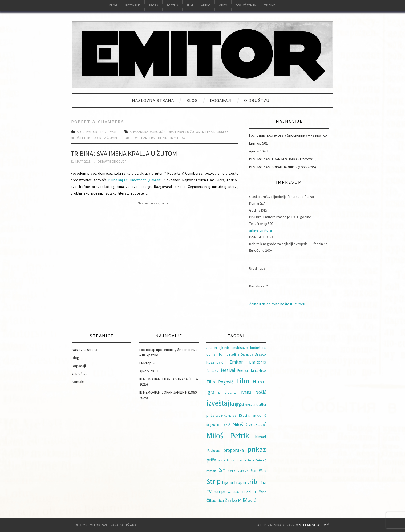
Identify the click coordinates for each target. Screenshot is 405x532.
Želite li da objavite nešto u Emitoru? (278, 304)
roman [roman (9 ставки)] (211, 471)
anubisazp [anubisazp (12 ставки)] (240, 348)
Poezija (172, 5)
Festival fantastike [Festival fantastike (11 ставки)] (252, 370)
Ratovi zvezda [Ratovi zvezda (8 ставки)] (236, 460)
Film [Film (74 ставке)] (243, 381)
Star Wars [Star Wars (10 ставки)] (258, 471)
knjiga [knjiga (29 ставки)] (237, 404)
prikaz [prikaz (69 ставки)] (257, 449)
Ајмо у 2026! (259, 151)
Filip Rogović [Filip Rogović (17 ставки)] (220, 382)
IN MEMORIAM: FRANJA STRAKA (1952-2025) (283, 159)
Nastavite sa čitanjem (155, 203)
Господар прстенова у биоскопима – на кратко (288, 135)
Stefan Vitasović (314, 525)
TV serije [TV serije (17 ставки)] (216, 492)
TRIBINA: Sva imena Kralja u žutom (124, 154)
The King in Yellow (171, 138)
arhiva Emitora (260, 230)
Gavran (170, 132)
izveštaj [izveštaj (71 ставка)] (218, 403)
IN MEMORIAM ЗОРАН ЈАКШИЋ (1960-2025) (283, 167)
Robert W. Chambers (139, 138)
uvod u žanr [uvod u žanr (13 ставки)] (254, 492)
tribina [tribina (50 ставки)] (256, 482)
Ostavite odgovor (112, 161)
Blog (113, 5)
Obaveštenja (246, 5)
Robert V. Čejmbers (106, 138)
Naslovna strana (153, 100)
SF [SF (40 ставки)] (222, 470)
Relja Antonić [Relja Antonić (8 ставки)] (257, 460)
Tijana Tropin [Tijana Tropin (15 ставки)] (234, 482)
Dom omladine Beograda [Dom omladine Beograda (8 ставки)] (236, 354)
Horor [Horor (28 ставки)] (259, 382)
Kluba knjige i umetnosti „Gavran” (135, 180)
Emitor (92, 132)
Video (223, 5)
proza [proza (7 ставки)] (221, 461)
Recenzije (133, 5)
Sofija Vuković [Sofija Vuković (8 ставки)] (238, 471)
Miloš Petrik (80, 138)
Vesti (114, 132)
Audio (206, 5)
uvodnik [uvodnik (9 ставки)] (234, 492)
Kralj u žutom (189, 132)
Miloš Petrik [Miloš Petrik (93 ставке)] (228, 436)
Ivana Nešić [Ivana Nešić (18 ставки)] (253, 392)
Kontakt (78, 382)
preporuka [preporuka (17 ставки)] (234, 450)
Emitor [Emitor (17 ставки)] (236, 362)
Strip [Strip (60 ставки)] (214, 481)
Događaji (221, 100)
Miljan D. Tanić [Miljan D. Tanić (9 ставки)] (218, 425)
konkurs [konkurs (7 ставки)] (250, 405)
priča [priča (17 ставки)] (211, 460)
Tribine (270, 5)
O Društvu (257, 100)
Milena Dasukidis (215, 132)
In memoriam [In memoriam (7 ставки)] (228, 393)
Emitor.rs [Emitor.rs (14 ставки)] (258, 362)
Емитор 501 (258, 143)
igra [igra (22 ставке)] (210, 392)
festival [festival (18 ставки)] (228, 370)
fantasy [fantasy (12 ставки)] (212, 370)
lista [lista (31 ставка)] (242, 415)
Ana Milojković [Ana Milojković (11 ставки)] (218, 348)
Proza (153, 5)
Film (190, 5)
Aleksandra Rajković (146, 132)
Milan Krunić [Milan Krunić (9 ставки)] (257, 416)
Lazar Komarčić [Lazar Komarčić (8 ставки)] (226, 416)
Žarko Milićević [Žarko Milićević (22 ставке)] (240, 500)
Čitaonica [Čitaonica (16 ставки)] (215, 500)
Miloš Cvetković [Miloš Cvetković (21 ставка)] (249, 424)
